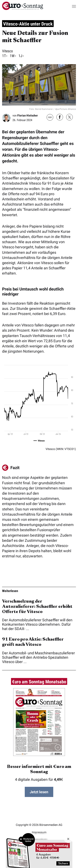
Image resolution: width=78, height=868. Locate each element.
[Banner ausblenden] (68, 839)
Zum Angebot (39, 850)
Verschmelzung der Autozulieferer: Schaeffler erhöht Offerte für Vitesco (37, 607)
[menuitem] (23, 9)
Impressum (39, 832)
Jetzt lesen (39, 792)
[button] (70, 6)
